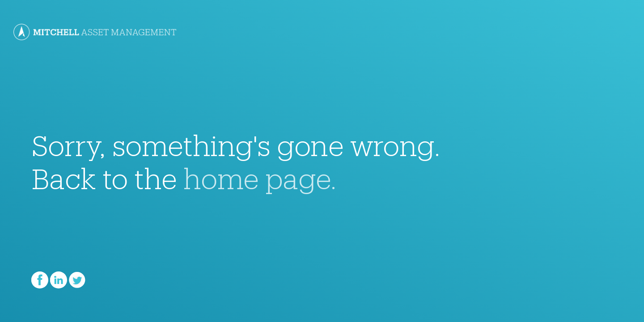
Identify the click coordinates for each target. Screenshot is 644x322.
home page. (260, 173)
